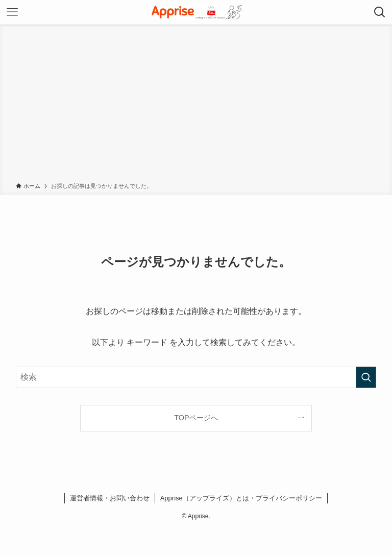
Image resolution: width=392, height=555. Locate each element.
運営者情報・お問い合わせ (110, 498)
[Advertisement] (196, 105)
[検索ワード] (196, 377)
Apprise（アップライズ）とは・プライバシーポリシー (241, 498)
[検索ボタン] (380, 12)
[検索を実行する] (366, 377)
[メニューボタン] (12, 12)
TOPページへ (196, 418)
